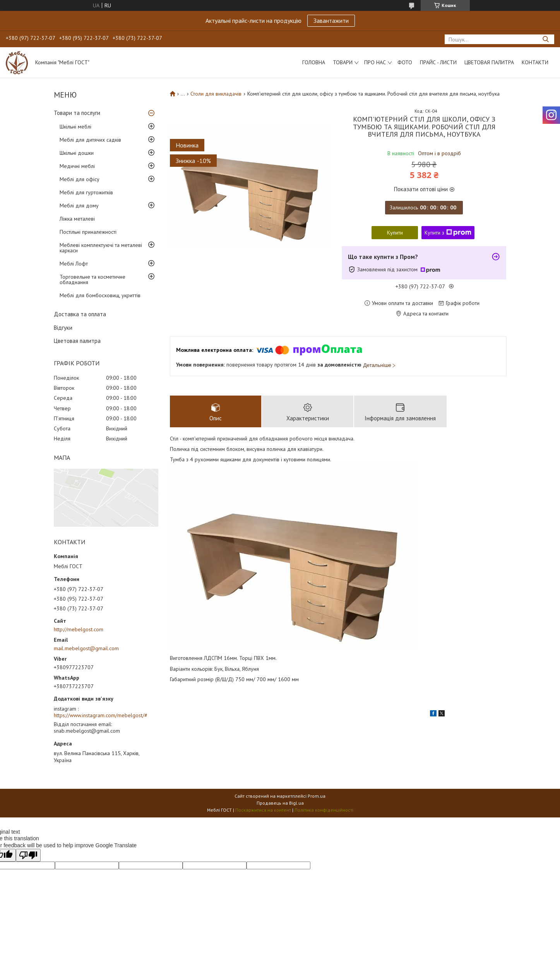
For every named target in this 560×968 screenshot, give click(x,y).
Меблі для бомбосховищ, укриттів (100, 295)
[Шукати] (545, 39)
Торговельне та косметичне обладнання (92, 279)
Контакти (535, 62)
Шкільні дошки (77, 153)
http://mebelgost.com (79, 629)
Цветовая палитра (489, 62)
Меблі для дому (79, 206)
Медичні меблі (77, 166)
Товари (343, 62)
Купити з (448, 233)
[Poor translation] (28, 855)
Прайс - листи (438, 62)
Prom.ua (317, 796)
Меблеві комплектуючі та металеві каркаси (101, 248)
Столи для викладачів (216, 94)
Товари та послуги (77, 113)
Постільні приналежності (88, 232)
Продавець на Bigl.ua (280, 803)
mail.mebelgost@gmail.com (86, 648)
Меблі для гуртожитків (86, 192)
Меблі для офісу (80, 179)
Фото (405, 62)
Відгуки (63, 328)
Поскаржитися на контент (263, 810)
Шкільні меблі (75, 127)
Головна (314, 62)
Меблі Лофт (74, 264)
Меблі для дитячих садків (90, 140)
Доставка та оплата (80, 314)
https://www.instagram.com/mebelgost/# (101, 715)
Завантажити (331, 21)
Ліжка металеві (77, 219)
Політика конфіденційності (324, 810)
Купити (395, 233)
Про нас (375, 62)
